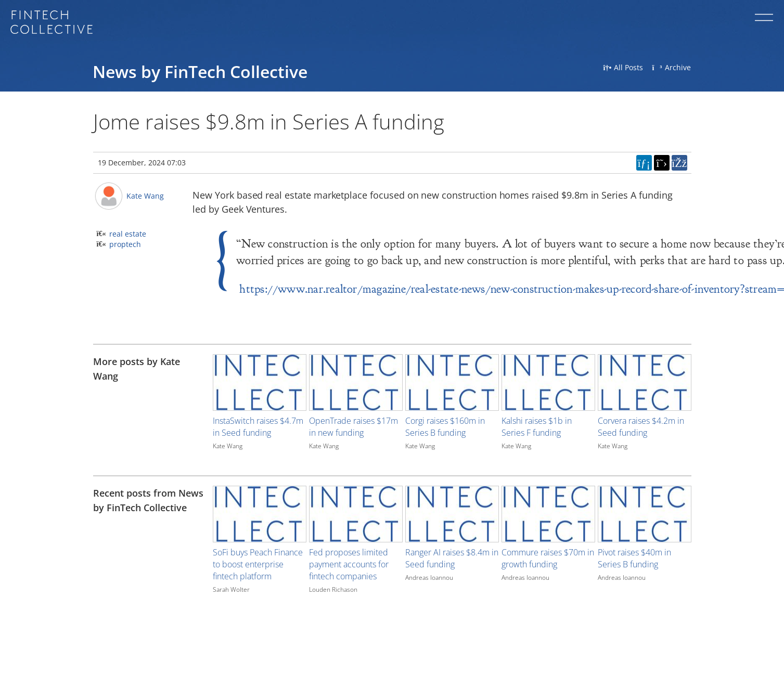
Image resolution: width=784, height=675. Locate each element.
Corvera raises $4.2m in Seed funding (641, 427)
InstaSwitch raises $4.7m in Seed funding (258, 427)
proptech (125, 244)
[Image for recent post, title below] (260, 514)
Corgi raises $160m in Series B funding (445, 427)
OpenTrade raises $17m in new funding (354, 427)
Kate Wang (145, 196)
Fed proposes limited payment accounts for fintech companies (349, 564)
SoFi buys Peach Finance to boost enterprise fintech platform (258, 564)
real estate (128, 234)
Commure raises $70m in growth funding (548, 558)
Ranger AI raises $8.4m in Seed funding (452, 558)
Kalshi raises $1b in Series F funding (537, 427)
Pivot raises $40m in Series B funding (634, 558)
